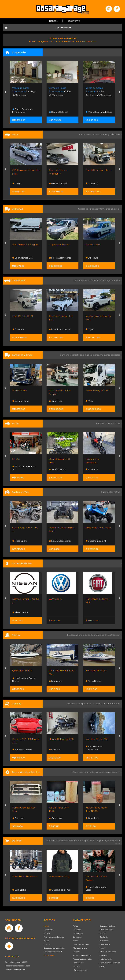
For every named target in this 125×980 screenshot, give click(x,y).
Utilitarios (77, 930)
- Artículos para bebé (107, 952)
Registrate (74, 21)
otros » (118, 844)
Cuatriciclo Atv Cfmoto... (99, 528)
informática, (75, 841)
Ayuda (46, 941)
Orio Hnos (92, 183)
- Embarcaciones (80, 970)
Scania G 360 (19, 391)
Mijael (90, 329)
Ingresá (53, 21)
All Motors (92, 469)
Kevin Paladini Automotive (94, 748)
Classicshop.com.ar (60, 890)
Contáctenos (49, 955)
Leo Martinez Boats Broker (24, 679)
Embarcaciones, (76, 635)
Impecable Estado (59, 245)
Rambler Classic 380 (97, 739)
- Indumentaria (105, 959)
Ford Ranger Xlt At (23, 316)
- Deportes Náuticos (107, 926)
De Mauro (92, 258)
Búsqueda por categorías (54, 948)
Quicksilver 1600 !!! (22, 671)
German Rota (20, 401)
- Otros (102, 966)
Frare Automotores (60, 258)
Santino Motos (58, 469)
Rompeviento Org (59, 877)
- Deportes (103, 955)
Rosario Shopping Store (96, 888)
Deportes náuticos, (95, 635)
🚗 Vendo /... (56, 599)
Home (46, 926)
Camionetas (78, 933)
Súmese (47, 933)
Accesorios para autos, (84, 772)
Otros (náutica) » (113, 635)
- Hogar (102, 948)
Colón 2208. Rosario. (60, 92)
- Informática (104, 944)
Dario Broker (94, 681)
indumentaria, (114, 841)
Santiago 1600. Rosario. (24, 92)
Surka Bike (19, 890)
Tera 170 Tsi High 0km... (99, 170)
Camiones (77, 937)
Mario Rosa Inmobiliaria (99, 112)
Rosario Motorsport (60, 329)
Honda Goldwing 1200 (61, 739)
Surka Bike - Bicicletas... (25, 877)
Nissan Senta (20, 612)
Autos (75, 926)
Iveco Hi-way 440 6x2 (98, 391)
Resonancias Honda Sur (24, 468)
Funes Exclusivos (22, 749)
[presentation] (5, 92)
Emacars (18, 329)
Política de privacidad (53, 952)
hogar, (85, 841)
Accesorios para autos (82, 955)
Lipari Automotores (60, 541)
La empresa (48, 930)
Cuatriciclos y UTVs (81, 944)
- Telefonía (103, 937)
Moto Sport (19, 541)
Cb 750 (16, 459)
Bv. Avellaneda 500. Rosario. (99, 92)
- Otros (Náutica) (106, 930)
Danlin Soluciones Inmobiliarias (23, 110)
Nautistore (56, 681)
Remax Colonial (58, 112)
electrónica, (62, 841)
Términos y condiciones (54, 937)
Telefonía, (51, 841)
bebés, (93, 841)
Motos (75, 941)
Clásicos (76, 952)
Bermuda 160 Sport (96, 671)
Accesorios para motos (108, 772)
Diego (17, 183)
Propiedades (78, 963)
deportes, (102, 841)
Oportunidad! (93, 245)
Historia (47, 944)
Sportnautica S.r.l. (23, 258)
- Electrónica (104, 941)
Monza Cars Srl (58, 183)
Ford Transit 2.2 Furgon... (26, 245)
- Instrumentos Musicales (109, 963)
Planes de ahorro (80, 948)
